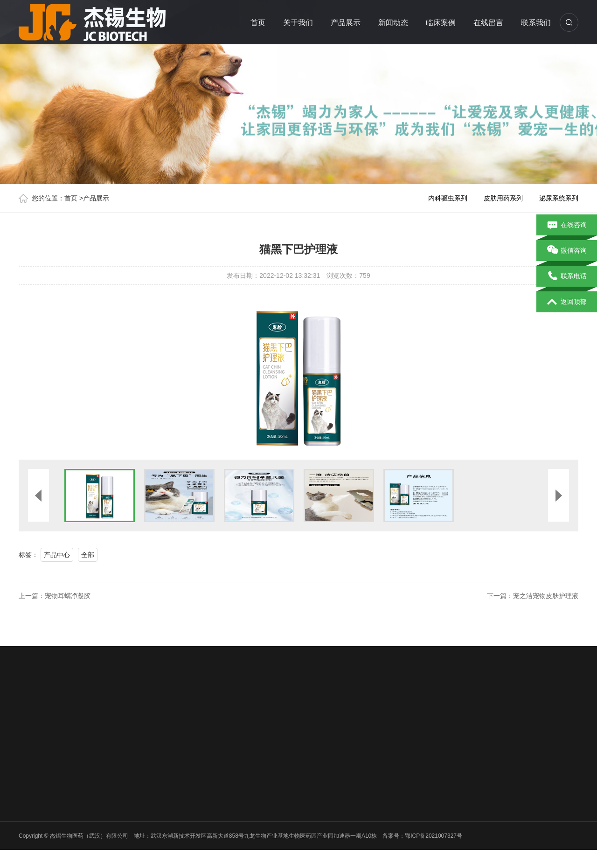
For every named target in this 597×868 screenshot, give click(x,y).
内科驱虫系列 (448, 198)
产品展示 (346, 23)
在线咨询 (567, 225)
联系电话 (567, 276)
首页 (258, 23)
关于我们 (298, 23)
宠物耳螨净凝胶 (68, 596)
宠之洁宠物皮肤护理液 (546, 596)
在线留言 (488, 23)
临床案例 (441, 23)
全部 (88, 555)
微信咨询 (567, 251)
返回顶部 (567, 302)
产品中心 (57, 555)
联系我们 (536, 23)
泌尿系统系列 (559, 198)
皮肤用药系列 (503, 198)
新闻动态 (393, 23)
